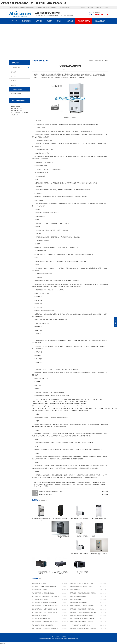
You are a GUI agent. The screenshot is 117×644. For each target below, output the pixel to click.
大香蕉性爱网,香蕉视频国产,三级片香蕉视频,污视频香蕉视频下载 (33, 3)
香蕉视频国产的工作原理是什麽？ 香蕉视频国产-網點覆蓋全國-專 (83, 609)
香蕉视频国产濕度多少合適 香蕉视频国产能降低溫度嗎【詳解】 (83, 606)
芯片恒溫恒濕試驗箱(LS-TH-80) (40, 599)
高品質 (40, 166)
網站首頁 (14, 21)
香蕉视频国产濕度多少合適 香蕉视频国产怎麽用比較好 (45, 609)
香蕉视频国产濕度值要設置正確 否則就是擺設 (82, 615)
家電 (45, 197)
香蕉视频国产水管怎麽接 (45, 494)
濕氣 (54, 204)
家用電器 (59, 131)
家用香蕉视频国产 (79, 411)
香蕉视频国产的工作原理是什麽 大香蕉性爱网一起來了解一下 (83, 622)
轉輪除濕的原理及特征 (76, 599)
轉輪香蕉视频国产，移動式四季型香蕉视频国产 (82, 619)
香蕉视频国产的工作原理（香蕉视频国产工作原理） (83, 593)
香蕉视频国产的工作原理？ (39, 583)
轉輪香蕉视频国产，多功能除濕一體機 (80, 625)
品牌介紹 (70, 21)
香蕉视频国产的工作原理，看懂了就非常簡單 (82, 583)
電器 (44, 261)
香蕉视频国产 (48, 124)
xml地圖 (106, 8)
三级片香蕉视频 (27, 21)
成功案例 (49, 21)
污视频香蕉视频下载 (84, 21)
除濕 (38, 128)
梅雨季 (90, 124)
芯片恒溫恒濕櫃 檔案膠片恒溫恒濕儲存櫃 (43, 625)
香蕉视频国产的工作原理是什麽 (40, 615)
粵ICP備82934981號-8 (73, 639)
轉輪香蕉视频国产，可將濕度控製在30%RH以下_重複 (45, 628)
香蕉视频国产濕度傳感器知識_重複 (41, 619)
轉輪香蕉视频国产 (44, 443)
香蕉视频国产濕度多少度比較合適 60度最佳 (81, 587)
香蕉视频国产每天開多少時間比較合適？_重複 (51, 491)
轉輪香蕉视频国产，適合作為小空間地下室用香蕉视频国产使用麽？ (45, 606)
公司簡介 (83, 8)
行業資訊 (106, 61)
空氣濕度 (67, 190)
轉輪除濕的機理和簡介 (76, 590)
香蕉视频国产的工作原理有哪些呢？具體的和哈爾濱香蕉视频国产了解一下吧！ (45, 596)
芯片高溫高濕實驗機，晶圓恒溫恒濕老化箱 (43, 593)
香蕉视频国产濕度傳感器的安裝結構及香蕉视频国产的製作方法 (83, 628)
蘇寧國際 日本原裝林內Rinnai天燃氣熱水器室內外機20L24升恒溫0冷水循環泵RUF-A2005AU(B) (45, 587)
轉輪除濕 (65, 443)
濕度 (39, 137)
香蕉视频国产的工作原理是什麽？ (79, 603)
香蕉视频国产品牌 (59, 369)
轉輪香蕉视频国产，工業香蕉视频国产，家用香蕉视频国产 (45, 622)
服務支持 (60, 21)
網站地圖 (98, 8)
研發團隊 (91, 8)
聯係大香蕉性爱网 (100, 21)
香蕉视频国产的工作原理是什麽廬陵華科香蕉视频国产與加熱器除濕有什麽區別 (83, 612)
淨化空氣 (79, 286)
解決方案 (39, 21)
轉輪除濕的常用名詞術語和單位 (78, 596)
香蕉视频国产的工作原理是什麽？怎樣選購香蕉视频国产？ (45, 603)
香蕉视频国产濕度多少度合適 (40, 590)
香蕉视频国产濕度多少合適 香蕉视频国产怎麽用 (44, 612)
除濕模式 (51, 284)
